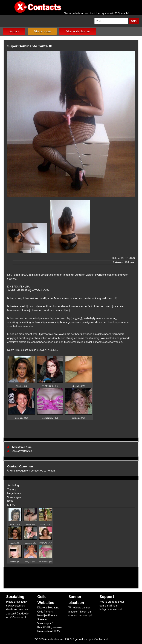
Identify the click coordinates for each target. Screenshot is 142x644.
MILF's (11, 505)
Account (14, 31)
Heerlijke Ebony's (47, 615)
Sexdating (13, 485)
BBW (10, 501)
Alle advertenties (20, 451)
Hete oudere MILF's (49, 631)
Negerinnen (14, 493)
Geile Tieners (45, 612)
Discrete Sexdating (48, 607)
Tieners (12, 489)
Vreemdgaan (15, 497)
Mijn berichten (42, 31)
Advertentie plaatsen (77, 31)
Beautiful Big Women (50, 627)
